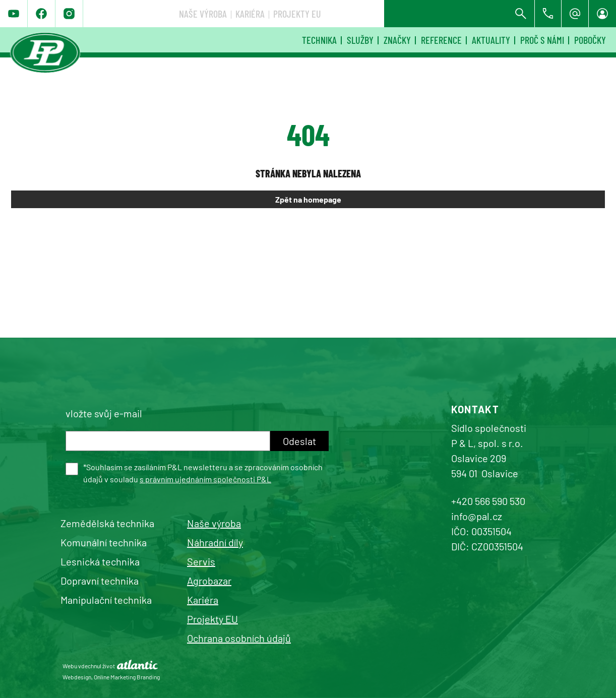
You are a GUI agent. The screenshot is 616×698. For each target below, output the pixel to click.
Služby (360, 40)
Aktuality (491, 40)
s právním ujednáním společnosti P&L (205, 479)
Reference (441, 40)
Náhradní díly (215, 542)
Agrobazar (209, 581)
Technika (319, 40)
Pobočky (590, 40)
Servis (201, 561)
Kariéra (400, 14)
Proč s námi (542, 40)
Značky (397, 40)
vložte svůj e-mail (104, 413)
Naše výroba (353, 14)
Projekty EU (447, 14)
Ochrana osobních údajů (239, 638)
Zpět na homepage (308, 199)
